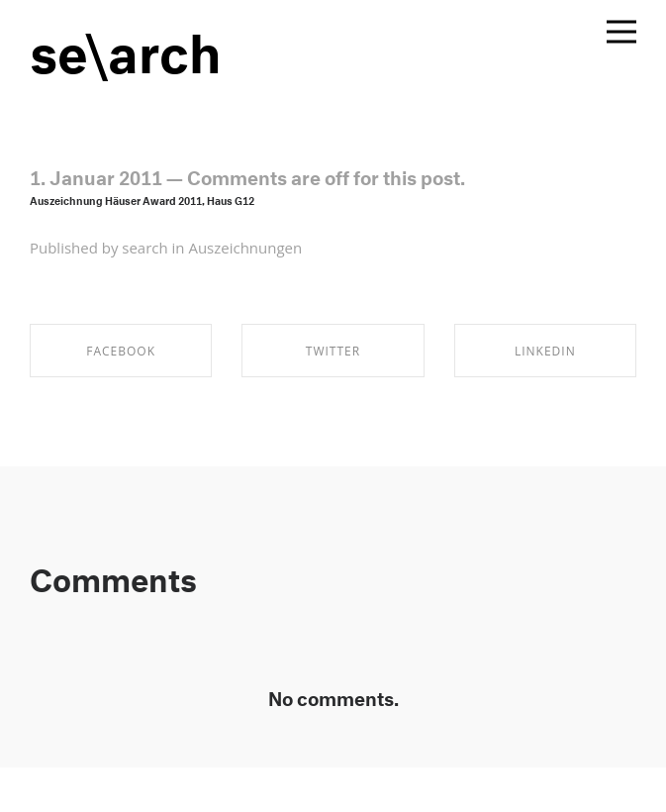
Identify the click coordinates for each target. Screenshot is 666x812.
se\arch (126, 45)
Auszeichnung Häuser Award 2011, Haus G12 (142, 200)
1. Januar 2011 (96, 175)
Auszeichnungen (245, 248)
